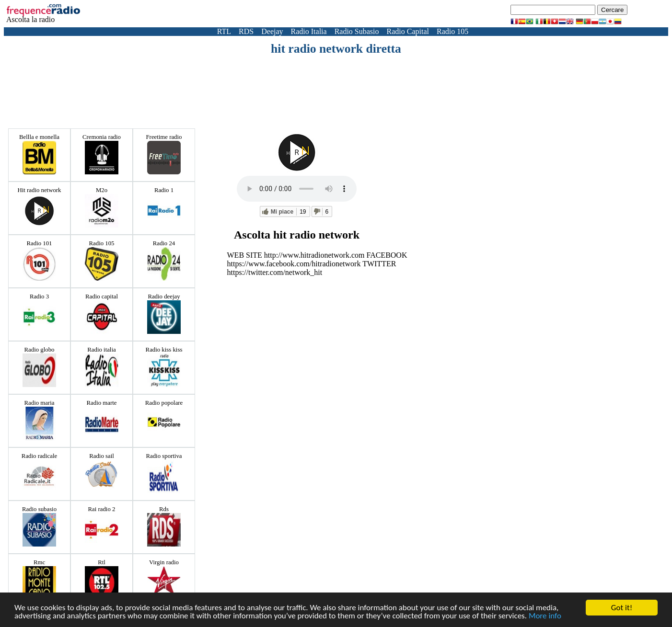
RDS (246, 31)
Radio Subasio (357, 31)
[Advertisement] (336, 82)
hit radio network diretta (336, 49)
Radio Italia (309, 31)
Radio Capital (408, 31)
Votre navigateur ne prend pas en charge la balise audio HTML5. (297, 189)
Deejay (272, 31)
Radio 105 (452, 31)
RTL (224, 31)
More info (545, 616)
